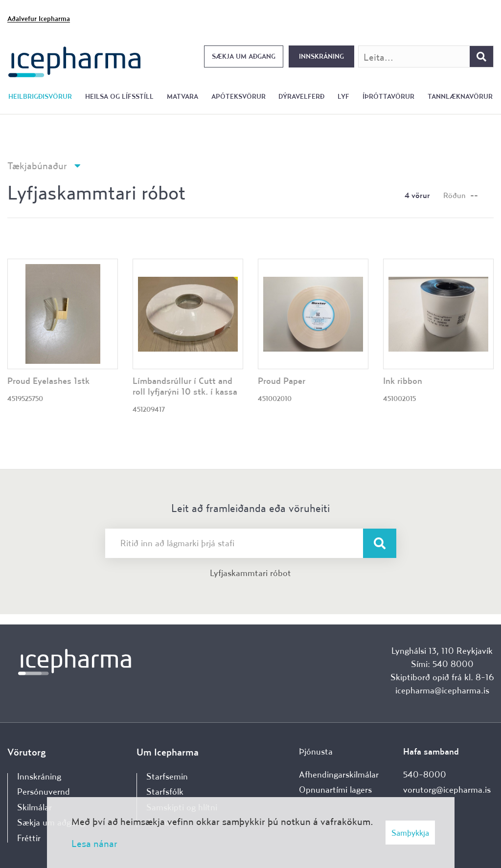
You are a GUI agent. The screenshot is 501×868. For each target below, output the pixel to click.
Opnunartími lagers (335, 790)
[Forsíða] (75, 61)
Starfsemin (167, 776)
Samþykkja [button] (410, 833)
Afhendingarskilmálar (339, 774)
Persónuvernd (44, 791)
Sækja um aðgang (244, 56)
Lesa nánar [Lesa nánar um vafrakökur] (94, 843)
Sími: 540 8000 (442, 664)
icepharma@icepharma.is (442, 690)
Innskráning (321, 56)
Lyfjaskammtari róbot (250, 573)
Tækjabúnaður (37, 166)
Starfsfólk (165, 791)
